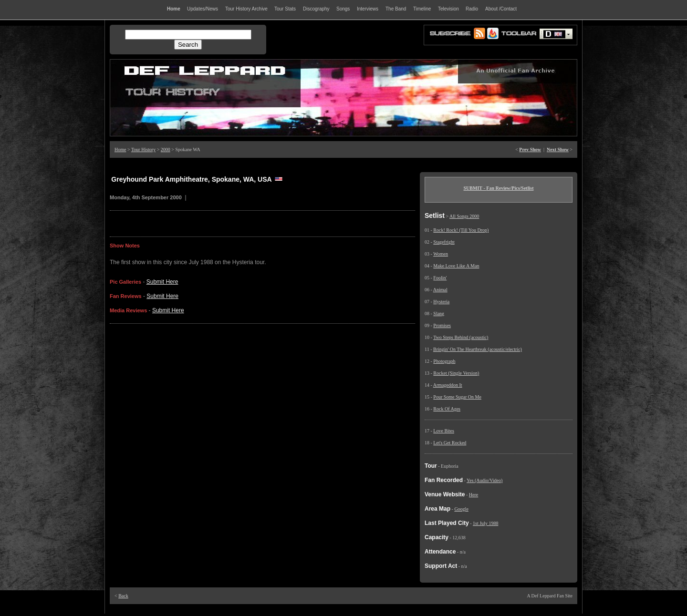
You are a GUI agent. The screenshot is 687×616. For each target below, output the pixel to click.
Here (474, 495)
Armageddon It (448, 385)
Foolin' (440, 278)
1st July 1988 (485, 523)
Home (120, 149)
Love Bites (444, 431)
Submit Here (162, 282)
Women (441, 254)
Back (123, 596)
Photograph (444, 361)
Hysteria (441, 302)
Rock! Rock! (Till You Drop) (461, 230)
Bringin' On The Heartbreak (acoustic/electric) (478, 349)
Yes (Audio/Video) (484, 480)
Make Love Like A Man (456, 266)
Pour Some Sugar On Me (457, 397)
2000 (166, 149)
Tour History (143, 149)
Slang (439, 313)
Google (461, 509)
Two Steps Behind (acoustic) (461, 337)
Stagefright (444, 242)
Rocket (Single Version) (456, 373)
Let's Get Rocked (450, 443)
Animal (440, 290)
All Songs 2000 (464, 216)
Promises (442, 325)
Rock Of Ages (447, 409)
